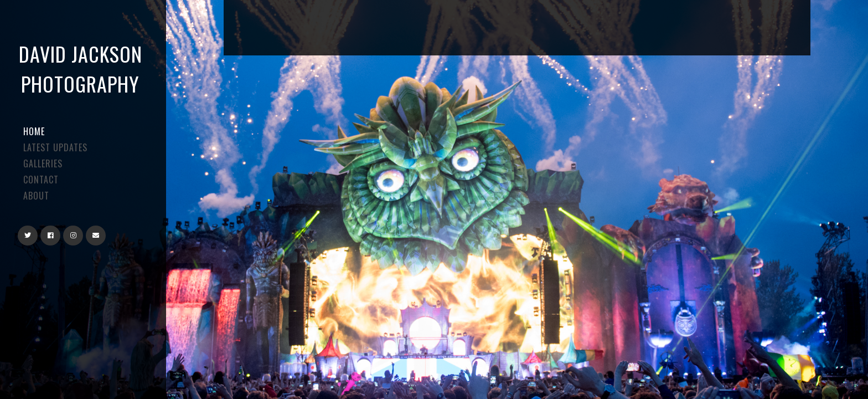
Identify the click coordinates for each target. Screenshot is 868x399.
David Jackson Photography (81, 68)
